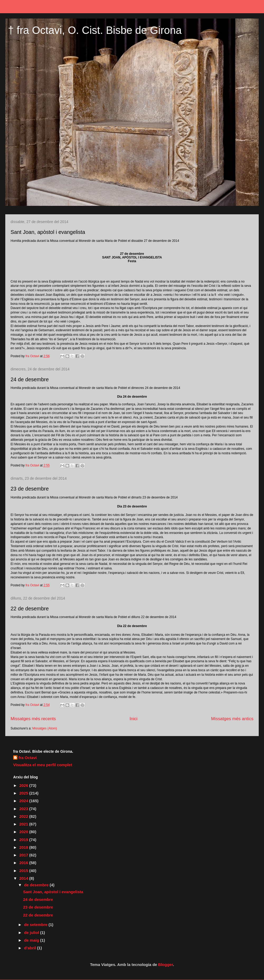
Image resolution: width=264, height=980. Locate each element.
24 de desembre (30, 379)
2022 (24, 816)
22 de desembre (30, 609)
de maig (32, 940)
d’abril (30, 948)
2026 (24, 785)
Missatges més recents (33, 719)
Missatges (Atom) (44, 728)
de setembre (36, 925)
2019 (24, 840)
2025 (24, 793)
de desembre (37, 885)
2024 (24, 801)
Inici (134, 719)
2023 (24, 809)
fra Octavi (28, 758)
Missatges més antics (232, 719)
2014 (24, 878)
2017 (24, 855)
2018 (24, 847)
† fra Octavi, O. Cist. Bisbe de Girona (95, 30)
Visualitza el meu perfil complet (43, 765)
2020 (24, 832)
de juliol (32, 933)
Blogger (166, 965)
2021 (24, 824)
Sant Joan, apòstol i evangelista (48, 232)
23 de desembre (30, 489)
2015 (24, 871)
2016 (24, 863)
